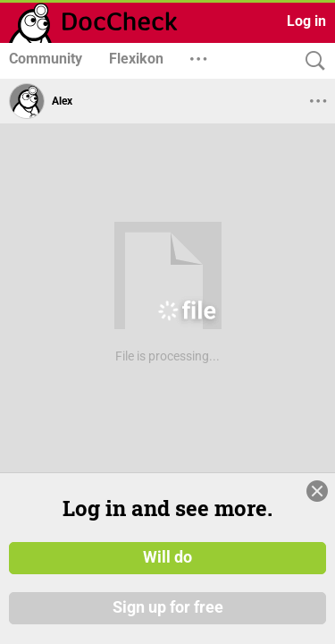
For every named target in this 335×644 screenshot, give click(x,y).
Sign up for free (168, 616)
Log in (306, 21)
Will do (167, 567)
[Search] (311, 61)
